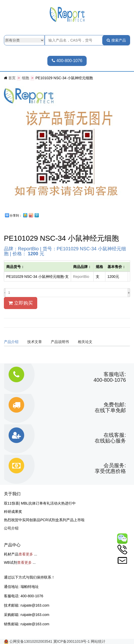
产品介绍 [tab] (11, 341)
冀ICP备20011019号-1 (72, 641)
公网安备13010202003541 (31, 641)
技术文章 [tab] (35, 341)
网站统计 (98, 641)
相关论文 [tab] (85, 341)
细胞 (25, 78)
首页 (12, 78)
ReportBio (81, 276)
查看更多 (26, 554)
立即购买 (21, 303)
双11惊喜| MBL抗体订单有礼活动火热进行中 (40, 503)
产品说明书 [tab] (60, 341)
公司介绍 (11, 528)
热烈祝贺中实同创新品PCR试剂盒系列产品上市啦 (44, 520)
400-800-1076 (67, 61)
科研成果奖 (13, 511)
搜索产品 (116, 40)
